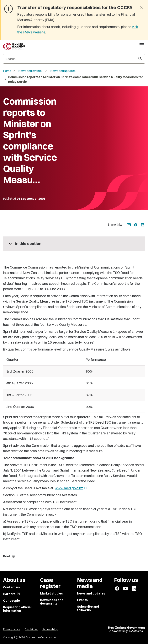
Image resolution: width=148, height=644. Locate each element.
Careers (11, 594)
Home (7, 71)
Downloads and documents (52, 602)
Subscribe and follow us (88, 608)
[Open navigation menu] (142, 45)
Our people (11, 600)
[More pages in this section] (74, 244)
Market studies (51, 593)
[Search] (74, 59)
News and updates (63, 71)
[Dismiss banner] (141, 8)
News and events (30, 71)
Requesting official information (17, 609)
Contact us (11, 587)
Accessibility (50, 629)
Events (82, 600)
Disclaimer (31, 629)
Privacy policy (12, 629)
